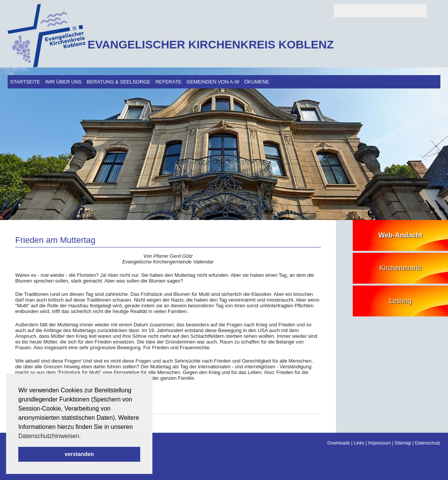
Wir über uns (63, 82)
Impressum (379, 443)
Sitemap (403, 443)
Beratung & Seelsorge (119, 82)
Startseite (25, 82)
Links (359, 443)
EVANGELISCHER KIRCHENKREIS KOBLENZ (211, 44)
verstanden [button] (79, 454)
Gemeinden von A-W (213, 82)
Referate (168, 82)
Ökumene (257, 82)
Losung (400, 301)
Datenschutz (428, 443)
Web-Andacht (400, 235)
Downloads (338, 443)
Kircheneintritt (400, 268)
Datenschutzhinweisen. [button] (50, 436)
